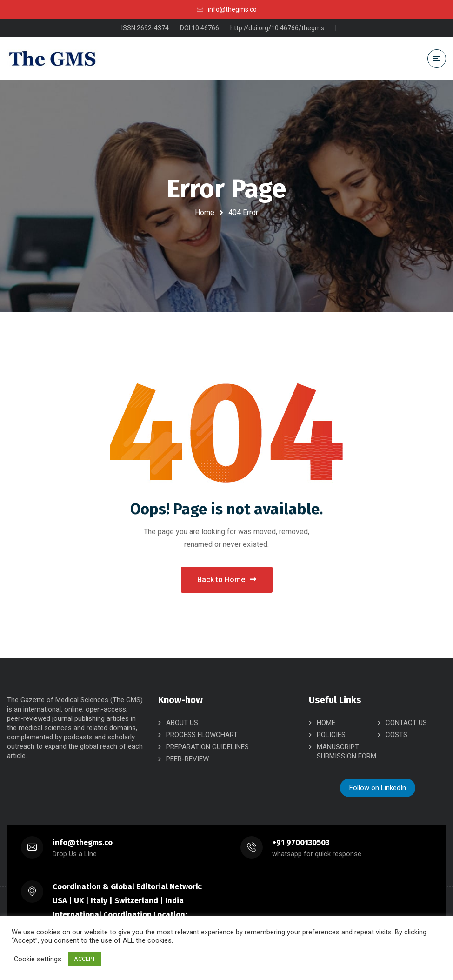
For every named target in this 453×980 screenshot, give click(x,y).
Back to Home (227, 580)
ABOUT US (182, 723)
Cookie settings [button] (38, 959)
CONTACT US (406, 723)
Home (205, 212)
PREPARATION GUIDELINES (207, 747)
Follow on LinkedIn (378, 788)
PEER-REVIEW (187, 759)
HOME (326, 723)
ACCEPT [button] (85, 959)
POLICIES (331, 735)
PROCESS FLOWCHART (202, 735)
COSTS (396, 735)
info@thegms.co (83, 842)
